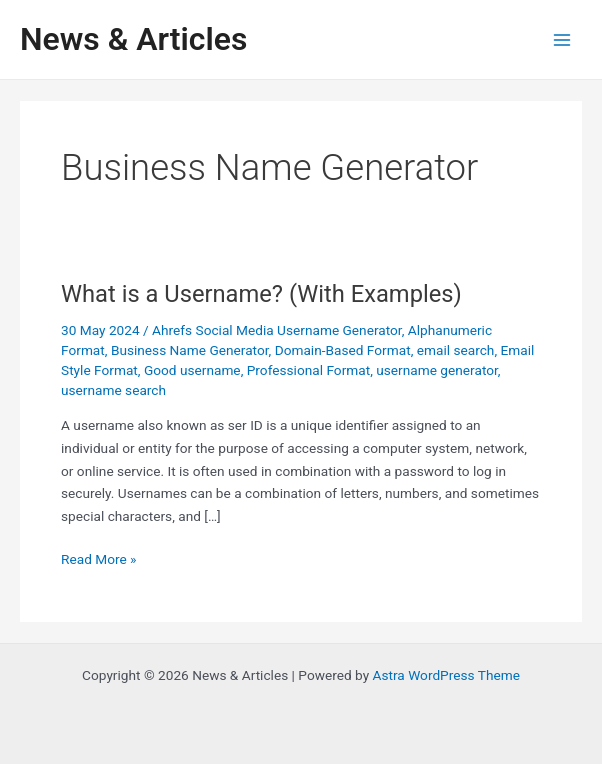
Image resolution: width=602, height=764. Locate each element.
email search (456, 350)
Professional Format (308, 370)
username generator (437, 370)
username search (113, 390)
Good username (192, 370)
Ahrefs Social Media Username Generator (277, 330)
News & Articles (133, 39)
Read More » (99, 559)
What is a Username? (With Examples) (261, 294)
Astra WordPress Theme (446, 675)
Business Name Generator (190, 350)
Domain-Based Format (343, 350)
